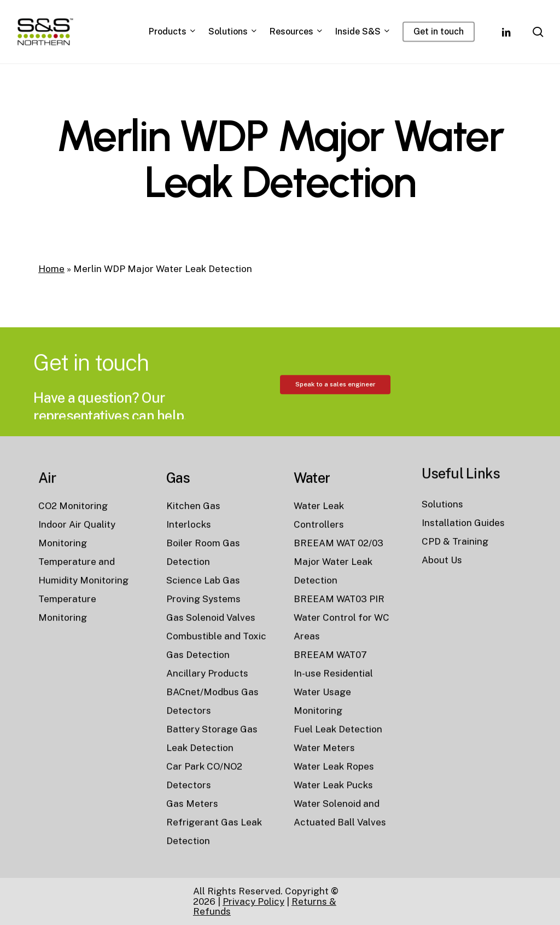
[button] (335, 433)
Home (51, 269)
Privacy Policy (253, 901)
